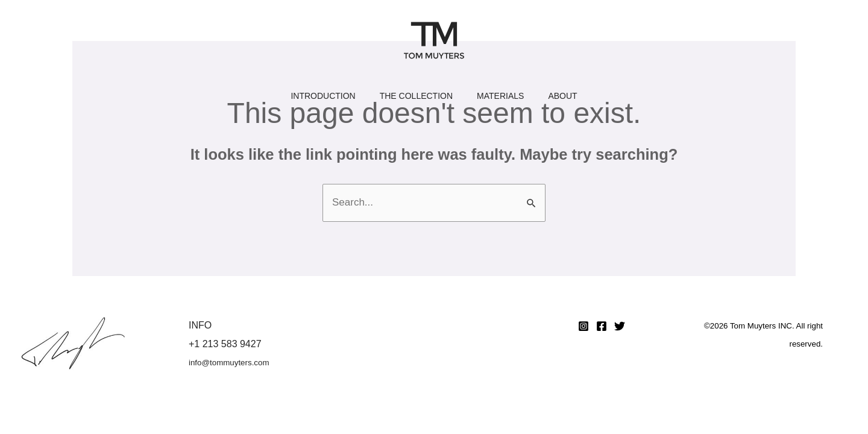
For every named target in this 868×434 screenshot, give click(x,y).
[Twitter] (620, 326)
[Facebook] (602, 326)
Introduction (323, 99)
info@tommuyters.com (229, 363)
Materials (500, 99)
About (562, 99)
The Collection (416, 99)
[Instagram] (583, 326)
